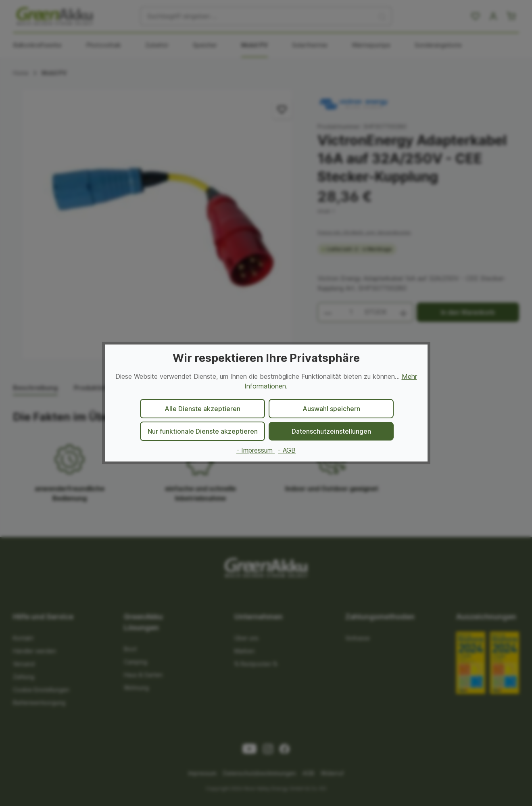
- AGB (287, 450)
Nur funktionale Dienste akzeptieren (203, 431)
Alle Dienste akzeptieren (202, 409)
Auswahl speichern (331, 409)
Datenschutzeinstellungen (331, 431)
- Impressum (256, 450)
